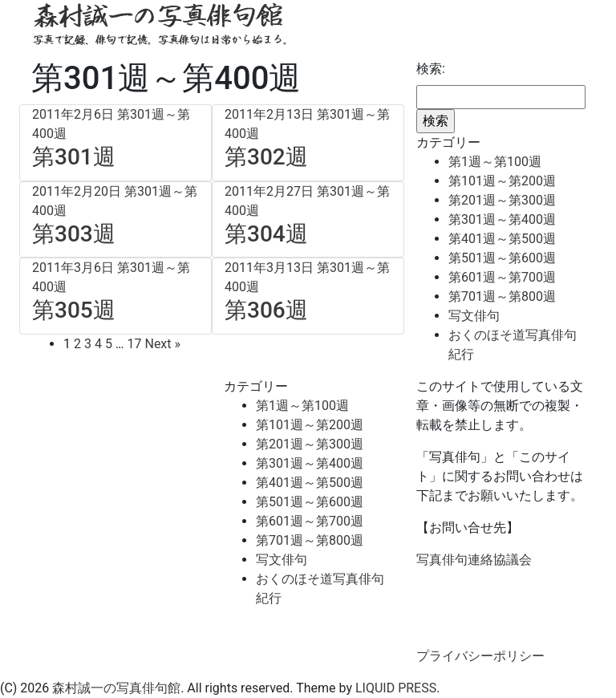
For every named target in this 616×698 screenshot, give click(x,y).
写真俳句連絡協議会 (474, 560)
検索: (431, 69)
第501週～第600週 (502, 258)
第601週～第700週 (502, 277)
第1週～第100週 (495, 162)
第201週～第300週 (502, 200)
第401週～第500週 (502, 239)
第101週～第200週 (502, 181)
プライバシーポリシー (480, 656)
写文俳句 (474, 316)
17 (135, 344)
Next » (162, 344)
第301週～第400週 (502, 219)
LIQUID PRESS (396, 688)
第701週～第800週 (502, 296)
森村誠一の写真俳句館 (116, 688)
